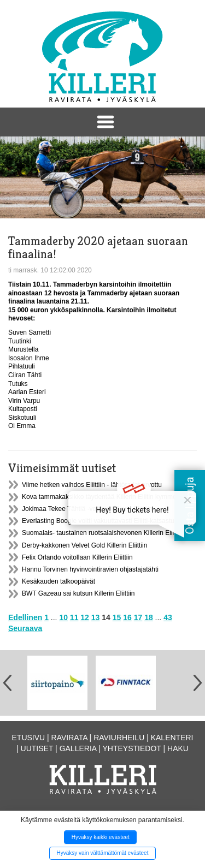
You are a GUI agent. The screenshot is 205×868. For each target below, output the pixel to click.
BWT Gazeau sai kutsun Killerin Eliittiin (78, 593)
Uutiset (37, 748)
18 (149, 617)
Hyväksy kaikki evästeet (101, 837)
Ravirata (69, 738)
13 (96, 617)
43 (168, 617)
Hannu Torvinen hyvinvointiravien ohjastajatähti (90, 569)
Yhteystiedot (132, 748)
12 (85, 617)
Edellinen (25, 617)
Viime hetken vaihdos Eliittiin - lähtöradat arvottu (92, 485)
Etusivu (29, 738)
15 (117, 617)
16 (127, 617)
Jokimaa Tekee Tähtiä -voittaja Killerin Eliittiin (87, 509)
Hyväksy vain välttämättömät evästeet (103, 853)
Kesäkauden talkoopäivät (58, 581)
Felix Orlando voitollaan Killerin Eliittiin (77, 557)
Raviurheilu (119, 738)
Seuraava (25, 628)
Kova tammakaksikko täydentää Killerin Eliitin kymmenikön (107, 497)
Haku (178, 748)
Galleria (78, 748)
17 (138, 617)
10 (63, 617)
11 (74, 617)
